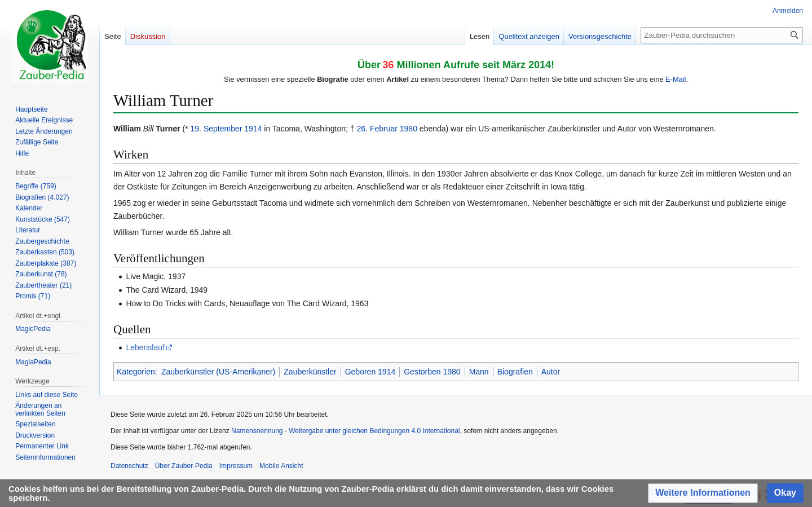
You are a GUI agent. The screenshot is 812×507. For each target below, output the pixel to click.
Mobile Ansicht (281, 466)
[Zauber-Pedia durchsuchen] (722, 35)
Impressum (236, 466)
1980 (409, 129)
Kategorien (136, 372)
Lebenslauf (145, 347)
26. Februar (377, 129)
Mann (479, 372)
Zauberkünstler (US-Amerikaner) (218, 372)
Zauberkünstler (310, 372)
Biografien (515, 372)
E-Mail (676, 79)
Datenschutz (129, 466)
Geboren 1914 (370, 372)
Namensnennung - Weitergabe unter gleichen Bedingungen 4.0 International (345, 431)
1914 (253, 129)
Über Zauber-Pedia (184, 466)
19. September (217, 129)
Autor (551, 372)
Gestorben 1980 (432, 372)
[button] (703, 493)
